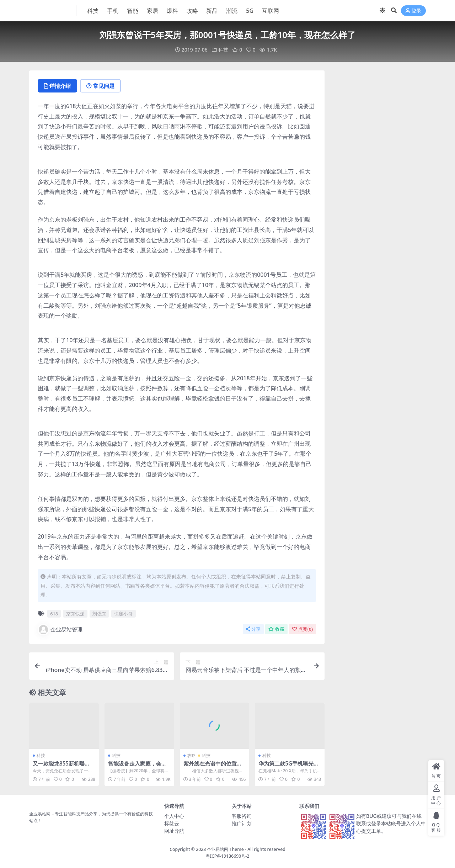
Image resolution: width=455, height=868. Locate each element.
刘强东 (99, 614)
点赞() (303, 629)
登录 (413, 11)
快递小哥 (123, 614)
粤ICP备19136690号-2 (228, 856)
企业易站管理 (60, 630)
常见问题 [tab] (100, 86)
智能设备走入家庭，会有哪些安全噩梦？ (137, 767)
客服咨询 (242, 816)
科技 (223, 50)
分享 (253, 629)
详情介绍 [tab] (57, 86)
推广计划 (242, 823)
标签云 (172, 823)
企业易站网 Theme (225, 849)
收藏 (276, 629)
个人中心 (174, 816)
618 (54, 614)
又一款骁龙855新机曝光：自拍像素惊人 (59, 767)
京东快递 (75, 614)
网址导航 (174, 831)
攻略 (192, 755)
